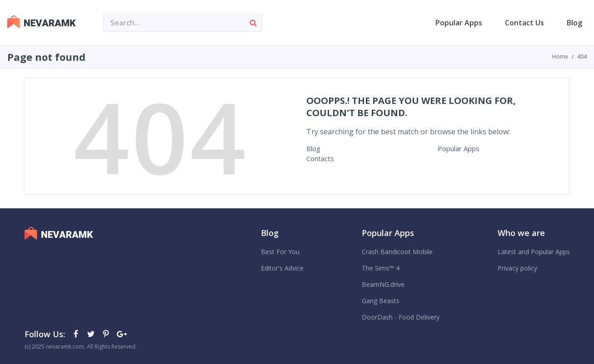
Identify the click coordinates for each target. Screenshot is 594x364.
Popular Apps (459, 23)
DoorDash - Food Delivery (401, 317)
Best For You (280, 252)
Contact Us (524, 23)
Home (560, 57)
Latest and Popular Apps (534, 252)
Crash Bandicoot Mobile (397, 252)
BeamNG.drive (383, 284)
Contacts (320, 158)
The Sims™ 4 (381, 268)
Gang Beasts (381, 301)
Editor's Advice (282, 268)
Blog (574, 23)
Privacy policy (517, 268)
